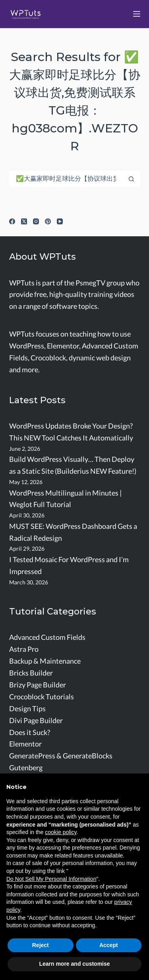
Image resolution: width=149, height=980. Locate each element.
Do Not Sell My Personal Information (51, 879)
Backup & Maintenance (45, 661)
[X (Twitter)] (24, 221)
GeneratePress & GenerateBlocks (61, 756)
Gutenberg (26, 768)
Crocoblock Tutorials (42, 697)
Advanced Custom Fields (47, 637)
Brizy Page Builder (38, 685)
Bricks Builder (31, 673)
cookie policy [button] (61, 832)
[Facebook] (12, 221)
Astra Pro (24, 649)
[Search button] (132, 179)
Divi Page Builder (36, 721)
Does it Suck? (30, 732)
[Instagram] (36, 221)
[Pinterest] (48, 221)
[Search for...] (67, 179)
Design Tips (27, 709)
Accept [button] (109, 945)
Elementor (25, 744)
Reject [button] (41, 945)
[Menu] (137, 14)
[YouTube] (60, 221)
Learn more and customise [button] (74, 964)
